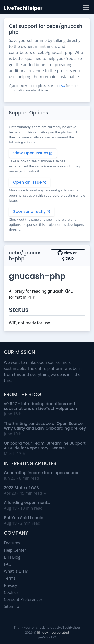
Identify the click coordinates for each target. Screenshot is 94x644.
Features (12, 543)
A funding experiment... (27, 503)
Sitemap (11, 606)
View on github (68, 256)
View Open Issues (33, 153)
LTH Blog (12, 557)
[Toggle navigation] (86, 7)
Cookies (11, 592)
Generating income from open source (42, 473)
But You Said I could (24, 518)
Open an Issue (29, 182)
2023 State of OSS (21, 488)
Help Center (15, 550)
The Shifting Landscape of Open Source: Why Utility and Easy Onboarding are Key (45, 426)
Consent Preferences (23, 599)
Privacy (10, 585)
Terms (10, 578)
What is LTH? (16, 571)
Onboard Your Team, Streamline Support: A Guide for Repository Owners (45, 446)
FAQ (62, 86)
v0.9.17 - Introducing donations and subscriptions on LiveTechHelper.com (41, 406)
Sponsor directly (31, 212)
